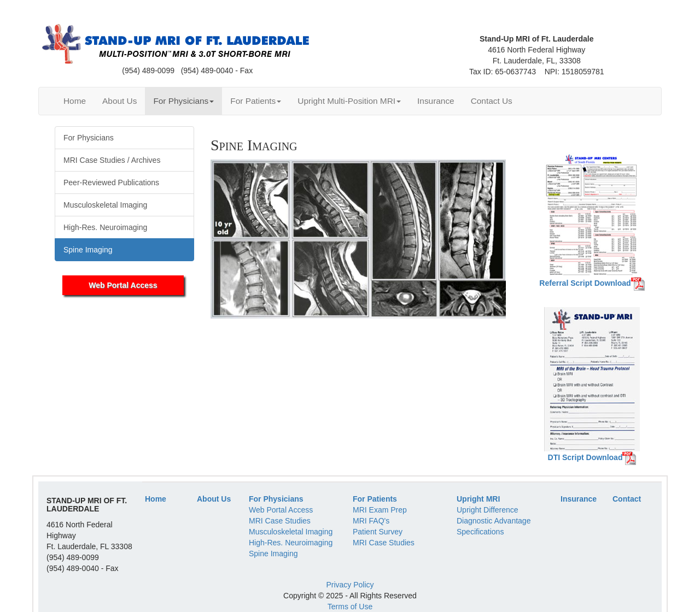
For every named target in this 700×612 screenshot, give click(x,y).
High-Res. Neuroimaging (291, 543)
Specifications (480, 532)
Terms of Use (350, 607)
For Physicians (183, 101)
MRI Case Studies (280, 521)
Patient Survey (378, 532)
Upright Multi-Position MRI (349, 101)
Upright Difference (488, 510)
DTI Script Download (585, 457)
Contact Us (492, 101)
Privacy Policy (350, 585)
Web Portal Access (123, 285)
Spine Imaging (273, 554)
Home (75, 101)
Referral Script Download (585, 283)
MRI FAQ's (371, 521)
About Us (119, 101)
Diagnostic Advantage (494, 521)
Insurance (436, 101)
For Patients (256, 101)
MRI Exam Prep (380, 510)
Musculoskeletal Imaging (291, 532)
